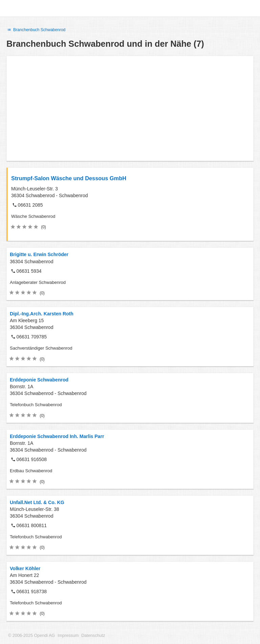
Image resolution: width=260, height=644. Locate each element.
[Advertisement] (130, 108)
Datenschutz (93, 636)
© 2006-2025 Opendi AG (31, 636)
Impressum (68, 636)
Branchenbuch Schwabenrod (36, 30)
